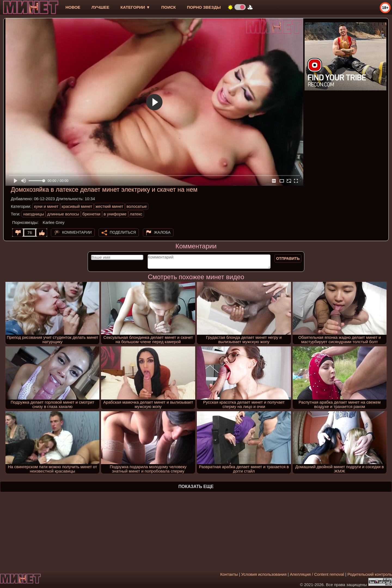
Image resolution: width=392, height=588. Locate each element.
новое (73, 7)
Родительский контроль (370, 574)
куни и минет (46, 206)
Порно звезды (204, 7)
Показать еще (196, 487)
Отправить (288, 258)
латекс (136, 214)
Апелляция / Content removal (317, 574)
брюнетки (91, 214)
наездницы (33, 214)
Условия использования (264, 574)
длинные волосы (63, 214)
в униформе (115, 214)
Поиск (169, 7)
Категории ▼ (135, 7)
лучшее (100, 7)
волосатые (137, 206)
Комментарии (77, 232)
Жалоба (162, 232)
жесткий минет (109, 206)
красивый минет (77, 206)
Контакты (229, 574)
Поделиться (123, 232)
